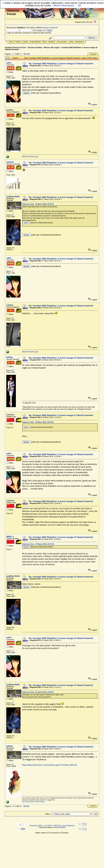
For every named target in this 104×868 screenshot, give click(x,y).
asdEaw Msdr (13, 197)
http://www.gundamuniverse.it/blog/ (33, 802)
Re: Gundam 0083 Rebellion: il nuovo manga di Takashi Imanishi (61, 64)
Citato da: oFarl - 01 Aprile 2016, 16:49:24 (38, 692)
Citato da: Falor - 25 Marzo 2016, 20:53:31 (38, 422)
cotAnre (10, 415)
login (46, 27)
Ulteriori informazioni (63, 5)
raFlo (9, 63)
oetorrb (10, 162)
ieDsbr (10, 746)
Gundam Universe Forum (15, 47)
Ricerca (52, 42)
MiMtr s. (10, 537)
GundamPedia (35, 42)
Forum (18, 42)
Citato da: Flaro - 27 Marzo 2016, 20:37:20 (38, 544)
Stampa (93, 54)
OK (79, 5)
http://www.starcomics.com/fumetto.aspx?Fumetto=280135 (49, 765)
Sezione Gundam (35, 47)
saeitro (10, 110)
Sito (11, 42)
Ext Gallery (62, 42)
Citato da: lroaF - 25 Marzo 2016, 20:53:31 (38, 204)
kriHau (10, 357)
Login (71, 42)
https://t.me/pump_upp (30, 157)
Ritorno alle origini (52, 47)
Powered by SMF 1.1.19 (38, 826)
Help (45, 42)
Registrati (79, 42)
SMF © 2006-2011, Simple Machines (61, 826)
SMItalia (62, 827)
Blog (26, 42)
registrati (54, 27)
